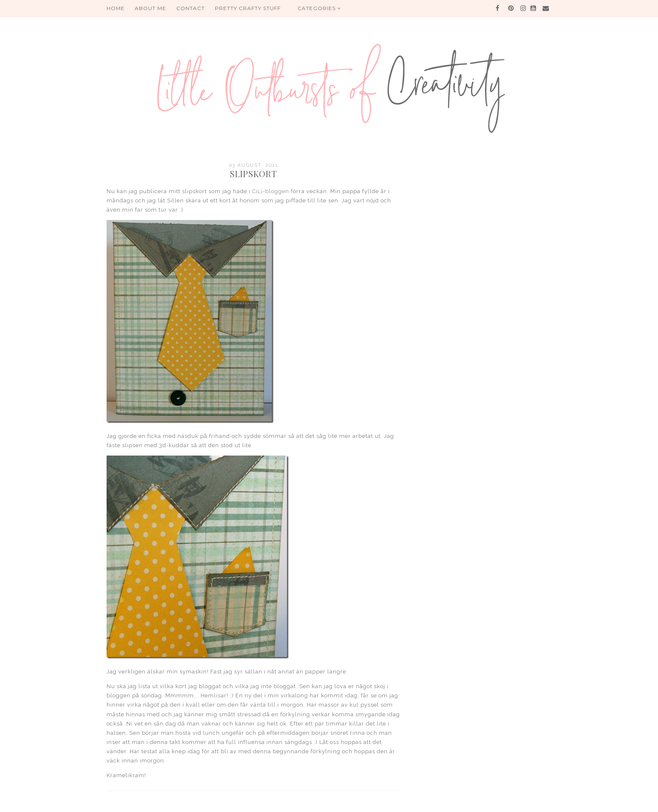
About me (150, 8)
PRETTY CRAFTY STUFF (248, 8)
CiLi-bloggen (271, 191)
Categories (319, 8)
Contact (191, 8)
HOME (116, 8)
